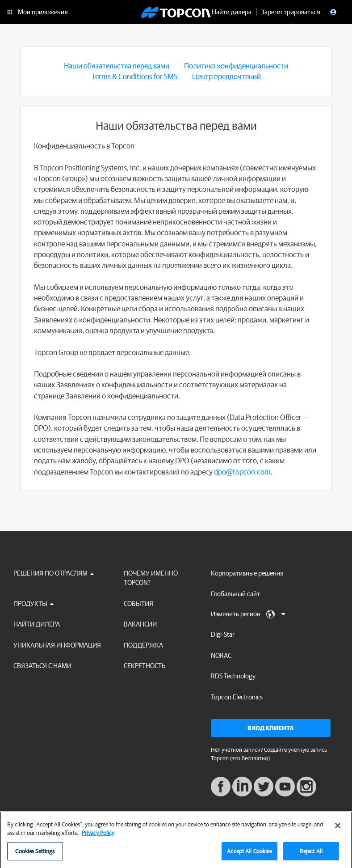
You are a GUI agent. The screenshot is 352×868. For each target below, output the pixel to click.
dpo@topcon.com (242, 472)
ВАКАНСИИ (140, 624)
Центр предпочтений (226, 76)
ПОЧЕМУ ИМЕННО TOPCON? (151, 578)
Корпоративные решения (247, 573)
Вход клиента (271, 728)
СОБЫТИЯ (138, 603)
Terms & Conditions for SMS (134, 76)
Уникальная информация (57, 645)
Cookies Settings (35, 855)
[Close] (338, 829)
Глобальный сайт (235, 594)
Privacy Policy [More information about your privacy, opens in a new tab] (98, 836)
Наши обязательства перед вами (117, 66)
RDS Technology (233, 676)
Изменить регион (248, 614)
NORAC (221, 655)
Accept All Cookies (249, 855)
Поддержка (143, 645)
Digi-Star (223, 634)
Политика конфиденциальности (236, 66)
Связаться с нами (42, 666)
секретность (145, 666)
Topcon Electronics (237, 697)
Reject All (311, 855)
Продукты (34, 603)
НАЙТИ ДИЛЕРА (37, 624)
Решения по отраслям (54, 573)
